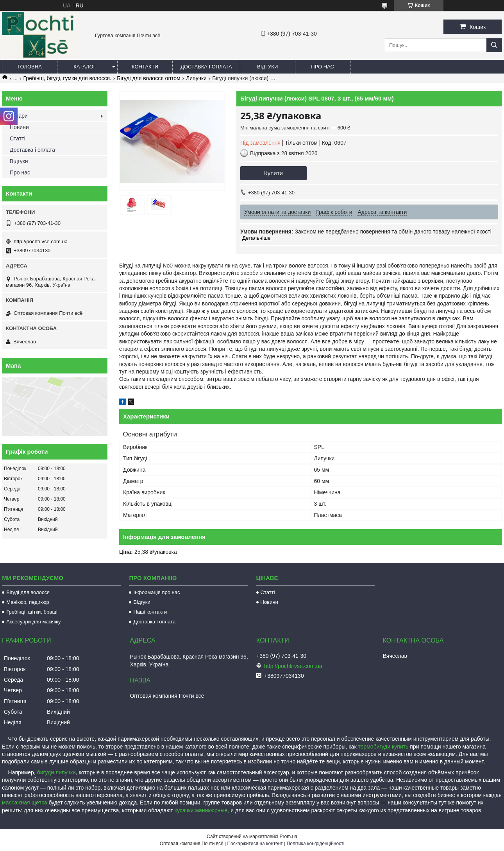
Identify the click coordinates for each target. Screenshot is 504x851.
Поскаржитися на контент (255, 844)
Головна (30, 67)
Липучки (196, 78)
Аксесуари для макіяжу (33, 622)
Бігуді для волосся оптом (148, 78)
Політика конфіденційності (316, 844)
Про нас (323, 67)
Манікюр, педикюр (28, 602)
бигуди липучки (56, 772)
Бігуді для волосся (28, 592)
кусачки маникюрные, (202, 810)
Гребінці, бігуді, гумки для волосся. (67, 78)
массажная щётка (25, 803)
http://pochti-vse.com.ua (41, 241)
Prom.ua (289, 837)
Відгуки (267, 67)
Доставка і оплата (206, 67)
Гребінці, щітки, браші (32, 612)
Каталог (85, 67)
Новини (19, 127)
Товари (19, 116)
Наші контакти (150, 612)
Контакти (145, 67)
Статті (18, 138)
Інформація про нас (156, 592)
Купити (273, 173)
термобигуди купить (384, 747)
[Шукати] (494, 45)
